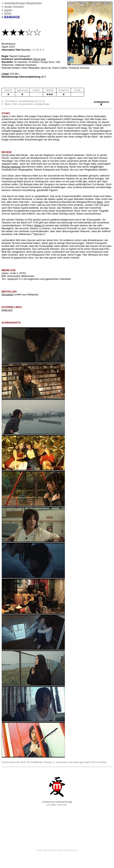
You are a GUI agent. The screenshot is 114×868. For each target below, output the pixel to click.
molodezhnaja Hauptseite (23, 3)
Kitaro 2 (39, 225)
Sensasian (7, 294)
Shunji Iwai (40, 59)
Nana (100, 202)
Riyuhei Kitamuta (11, 167)
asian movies (14, 7)
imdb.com (7, 310)
